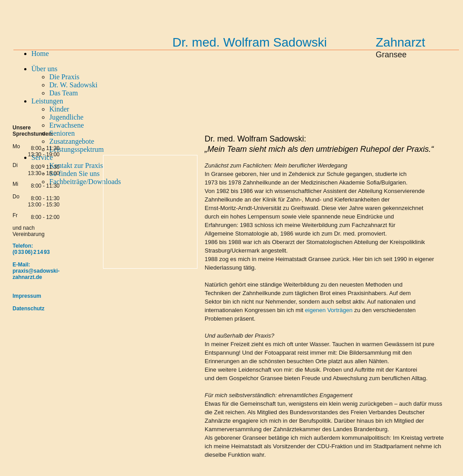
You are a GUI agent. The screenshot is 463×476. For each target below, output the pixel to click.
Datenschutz (28, 309)
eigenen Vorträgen (329, 310)
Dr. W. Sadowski (73, 85)
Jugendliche (66, 117)
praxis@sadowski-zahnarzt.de (36, 274)
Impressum (27, 296)
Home (40, 54)
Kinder (59, 109)
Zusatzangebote (72, 141)
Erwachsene (66, 125)
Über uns (44, 69)
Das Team (64, 93)
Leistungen (47, 101)
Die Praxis (64, 77)
